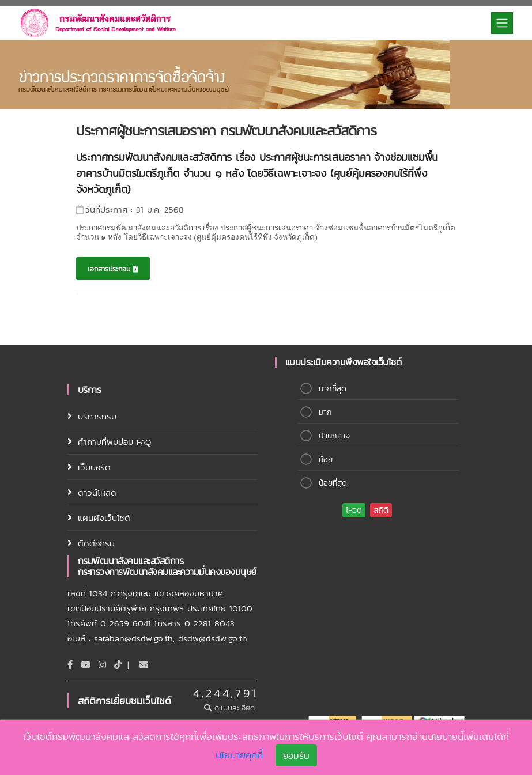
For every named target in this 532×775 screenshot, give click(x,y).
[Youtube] (86, 665)
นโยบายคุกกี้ (239, 755)
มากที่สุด (333, 389)
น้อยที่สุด (333, 483)
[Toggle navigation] (502, 23)
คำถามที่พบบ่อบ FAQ (114, 442)
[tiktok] (118, 665)
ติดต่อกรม (96, 543)
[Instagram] (102, 665)
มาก (325, 412)
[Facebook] (70, 665)
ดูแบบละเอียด (231, 708)
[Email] (144, 665)
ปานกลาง (334, 436)
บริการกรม (97, 416)
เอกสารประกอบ (113, 269)
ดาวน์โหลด (97, 492)
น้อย (326, 460)
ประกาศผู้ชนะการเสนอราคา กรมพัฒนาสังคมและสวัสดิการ (226, 131)
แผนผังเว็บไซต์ (104, 518)
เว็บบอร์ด (94, 467)
